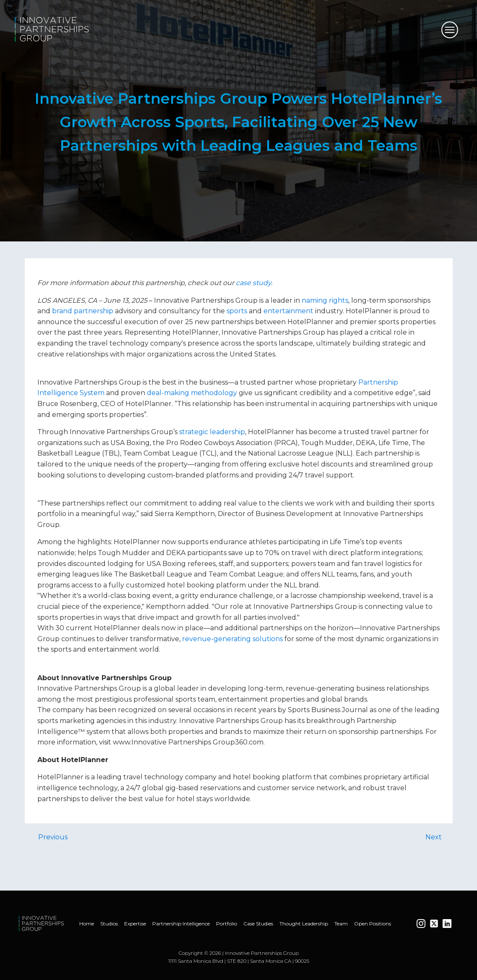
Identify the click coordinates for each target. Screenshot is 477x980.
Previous (53, 837)
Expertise (135, 924)
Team (341, 924)
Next (434, 837)
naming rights (325, 300)
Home (87, 924)
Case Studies (258, 924)
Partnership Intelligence (181, 924)
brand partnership (83, 311)
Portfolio (227, 924)
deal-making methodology (192, 393)
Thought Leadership (304, 924)
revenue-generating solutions (232, 639)
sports (237, 311)
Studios (109, 924)
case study (253, 283)
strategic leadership (212, 432)
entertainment (288, 311)
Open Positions (373, 924)
